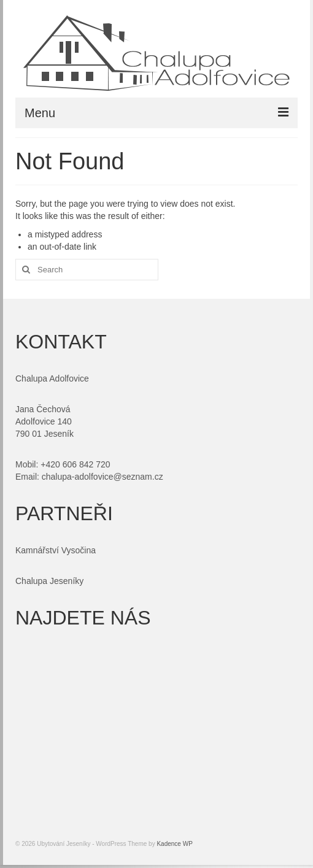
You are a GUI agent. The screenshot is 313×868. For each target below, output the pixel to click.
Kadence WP (174, 844)
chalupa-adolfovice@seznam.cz (102, 477)
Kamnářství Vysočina (56, 550)
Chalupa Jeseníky (49, 581)
